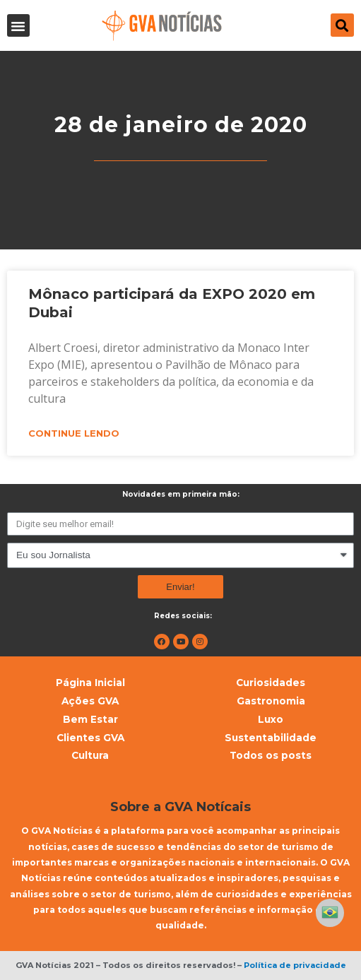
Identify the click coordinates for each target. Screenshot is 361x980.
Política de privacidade (295, 965)
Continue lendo (74, 433)
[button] (18, 25)
